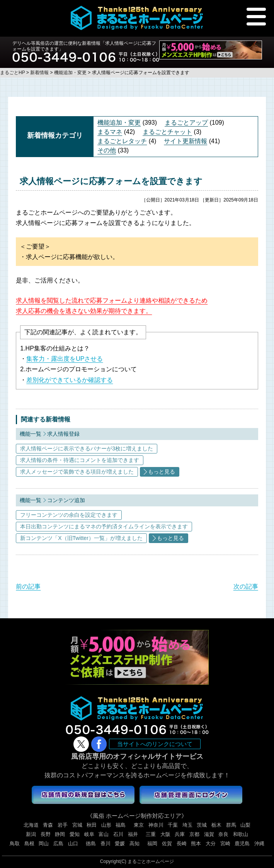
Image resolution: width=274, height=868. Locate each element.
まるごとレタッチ (122, 141)
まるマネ (110, 132)
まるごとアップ (186, 123)
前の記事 (28, 586)
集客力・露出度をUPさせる (65, 359)
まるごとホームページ (151, 861)
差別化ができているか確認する (70, 380)
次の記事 (246, 586)
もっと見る (162, 472)
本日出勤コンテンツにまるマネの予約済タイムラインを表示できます (104, 526)
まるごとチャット (167, 132)
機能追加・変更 (119, 123)
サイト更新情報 (186, 141)
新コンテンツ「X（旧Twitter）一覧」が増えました (81, 538)
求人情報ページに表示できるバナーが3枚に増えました (87, 448)
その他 (107, 150)
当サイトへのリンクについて (155, 744)
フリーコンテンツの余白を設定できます (69, 515)
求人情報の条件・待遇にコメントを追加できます (80, 460)
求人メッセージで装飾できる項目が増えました (77, 472)
